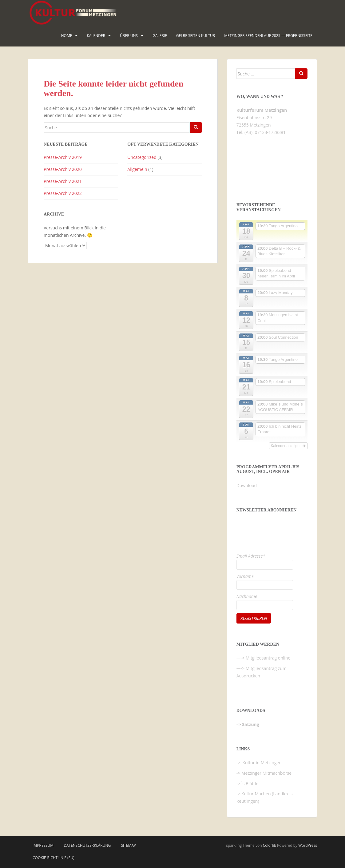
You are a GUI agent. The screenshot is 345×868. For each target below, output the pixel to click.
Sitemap (128, 845)
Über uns (129, 36)
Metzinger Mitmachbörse (266, 773)
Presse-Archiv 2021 (63, 181)
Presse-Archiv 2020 (63, 169)
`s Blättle (250, 783)
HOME (67, 36)
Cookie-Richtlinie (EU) (54, 858)
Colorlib (270, 845)
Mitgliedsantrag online (268, 658)
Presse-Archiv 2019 (63, 157)
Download (247, 485)
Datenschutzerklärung (87, 845)
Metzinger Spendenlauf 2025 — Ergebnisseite (268, 36)
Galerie (160, 36)
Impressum (43, 845)
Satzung (250, 724)
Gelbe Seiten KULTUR (196, 36)
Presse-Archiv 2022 (63, 193)
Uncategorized (142, 157)
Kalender (96, 36)
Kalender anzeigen (288, 446)
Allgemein (137, 169)
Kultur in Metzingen (262, 763)
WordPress (308, 845)
